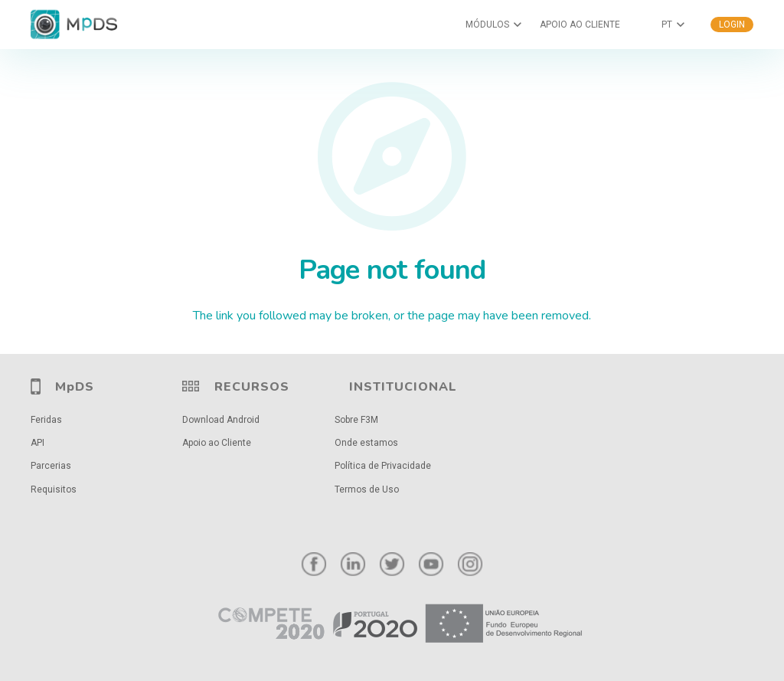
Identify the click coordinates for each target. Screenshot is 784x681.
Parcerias (51, 466)
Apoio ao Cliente (217, 443)
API (38, 443)
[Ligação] (392, 624)
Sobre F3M (356, 420)
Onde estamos (366, 443)
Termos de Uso (367, 489)
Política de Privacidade (383, 466)
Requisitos (54, 489)
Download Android (221, 420)
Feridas (46, 420)
